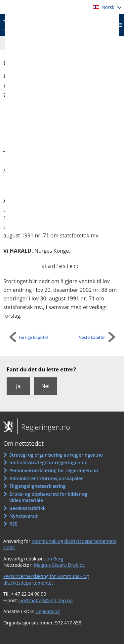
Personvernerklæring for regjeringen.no (54, 470)
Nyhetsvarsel (24, 516)
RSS (13, 524)
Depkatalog (48, 611)
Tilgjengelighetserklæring (37, 486)
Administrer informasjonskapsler (46, 478)
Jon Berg (54, 559)
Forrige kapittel (33, 337)
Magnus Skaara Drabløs (59, 565)
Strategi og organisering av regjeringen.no (56, 455)
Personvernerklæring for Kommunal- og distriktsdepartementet (46, 580)
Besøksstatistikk (27, 508)
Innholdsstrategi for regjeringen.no (48, 462)
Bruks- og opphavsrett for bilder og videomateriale (48, 497)
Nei (45, 386)
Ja (18, 386)
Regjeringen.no (44, 427)
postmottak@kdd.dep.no (46, 600)
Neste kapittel (92, 337)
